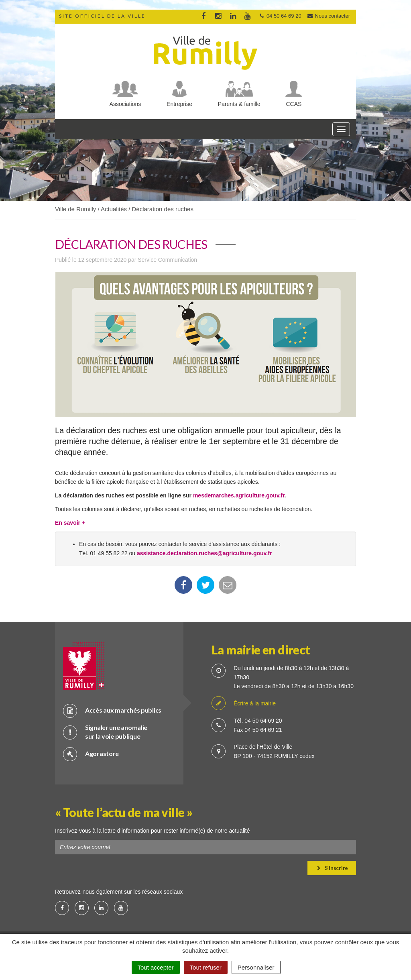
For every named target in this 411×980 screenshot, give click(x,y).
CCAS (294, 104)
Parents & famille (239, 104)
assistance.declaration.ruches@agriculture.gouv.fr (204, 553)
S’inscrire (333, 868)
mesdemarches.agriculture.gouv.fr (239, 495)
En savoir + (71, 523)
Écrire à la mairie (244, 704)
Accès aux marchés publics (112, 710)
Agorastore (91, 754)
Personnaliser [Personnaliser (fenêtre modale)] (256, 967)
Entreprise (179, 104)
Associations (125, 104)
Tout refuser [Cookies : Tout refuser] (206, 967)
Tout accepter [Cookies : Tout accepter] (156, 967)
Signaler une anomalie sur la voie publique (105, 732)
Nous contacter (328, 16)
